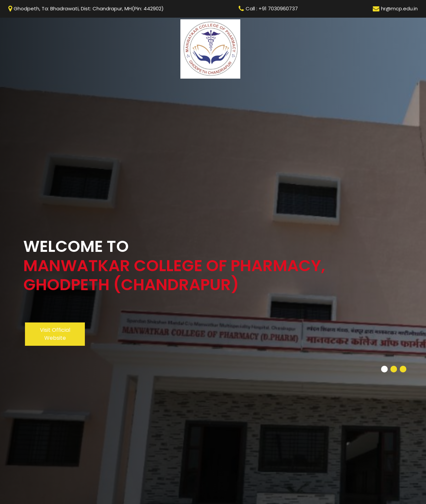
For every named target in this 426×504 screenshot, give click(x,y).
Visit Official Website (55, 334)
